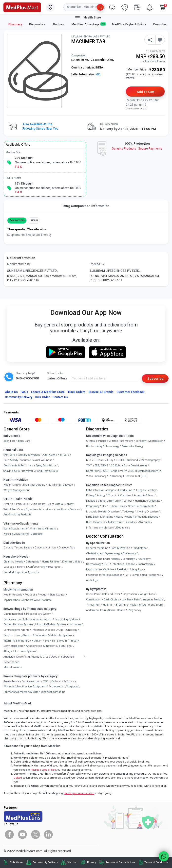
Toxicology (128, 512)
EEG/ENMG (101, 466)
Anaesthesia (11, 681)
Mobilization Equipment (32, 687)
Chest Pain (93, 594)
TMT (89, 466)
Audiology (92, 580)
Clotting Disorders (148, 512)
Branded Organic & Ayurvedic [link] (22, 572)
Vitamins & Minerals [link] (43, 529)
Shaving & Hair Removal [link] (18, 471)
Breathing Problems (128, 605)
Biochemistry (94, 446)
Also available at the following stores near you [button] (40, 126)
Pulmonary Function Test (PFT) (128, 476)
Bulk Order (42, 397)
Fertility (151, 490)
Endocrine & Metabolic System (53, 635)
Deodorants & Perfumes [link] (18, 466)
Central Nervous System (18, 624)
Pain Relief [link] (23, 504)
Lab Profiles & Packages (101, 490)
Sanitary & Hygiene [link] (29, 455)
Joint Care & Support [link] (60, 504)
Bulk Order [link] (16, 862)
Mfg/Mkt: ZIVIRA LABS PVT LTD (91, 37)
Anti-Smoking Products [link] (17, 515)
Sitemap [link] (72, 862)
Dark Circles (111, 600)
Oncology (72, 630)
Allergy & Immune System (20, 651)
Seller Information (85, 74)
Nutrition (37, 641)
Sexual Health (117, 610)
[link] (22, 7)
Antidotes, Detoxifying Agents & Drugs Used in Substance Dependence (39, 659)
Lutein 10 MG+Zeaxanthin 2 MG (93, 60)
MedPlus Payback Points (129, 24)
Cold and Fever (111, 594)
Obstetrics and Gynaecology (103, 553)
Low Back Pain (131, 600)
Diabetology (130, 553)
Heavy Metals (124, 517)
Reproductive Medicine (100, 570)
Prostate (155, 501)
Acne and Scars (153, 605)
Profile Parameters (122, 441)
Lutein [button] (34, 220)
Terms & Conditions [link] (156, 862)
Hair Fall (108, 605)
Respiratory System (66, 619)
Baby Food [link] (10, 441)
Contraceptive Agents (16, 630)
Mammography (150, 460)
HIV (104, 506)
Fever (151, 495)
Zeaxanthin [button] (17, 220)
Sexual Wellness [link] (42, 460)
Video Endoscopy (96, 476)
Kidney (90, 495)
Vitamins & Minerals (16, 641)
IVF (127, 575)
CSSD (46, 681)
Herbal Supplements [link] (16, 534)
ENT (106, 564)
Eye (47, 641)
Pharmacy (15, 24)
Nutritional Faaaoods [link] (60, 485)
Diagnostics (38, 24)
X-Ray (110, 460)
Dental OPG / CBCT (98, 471)
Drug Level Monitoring (100, 517)
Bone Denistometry (136, 466)
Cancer (128, 501)
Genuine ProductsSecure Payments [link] (137, 149)
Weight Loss (147, 594)
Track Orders (77, 392)
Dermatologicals (13, 646)
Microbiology (156, 441)
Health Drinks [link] (12, 485)
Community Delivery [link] (45, 862)
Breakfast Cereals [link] (34, 485)
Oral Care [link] (49, 455)
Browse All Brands (101, 392)
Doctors (59, 24)
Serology (141, 441)
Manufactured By (19, 264)
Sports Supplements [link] (16, 529)
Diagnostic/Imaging (53, 692)
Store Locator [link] (57, 595)
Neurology (143, 559)
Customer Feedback (130, 392)
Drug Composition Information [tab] (86, 206)
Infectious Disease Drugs (48, 630)
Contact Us (60, 397)
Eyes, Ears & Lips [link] (46, 466)
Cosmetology (145, 564)
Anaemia (140, 495)
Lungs (140, 490)
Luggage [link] (9, 567)
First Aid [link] (9, 504)
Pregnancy (93, 506)
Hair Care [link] (63, 455)
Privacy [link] (92, 862)
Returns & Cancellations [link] (121, 862)
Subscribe (155, 378)
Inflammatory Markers (100, 528)
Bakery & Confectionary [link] (31, 567)
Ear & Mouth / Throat (65, 641)
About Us (11, 392)
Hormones (75, 624)
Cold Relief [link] (39, 504)
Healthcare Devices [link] (68, 509)
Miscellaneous (13, 667)
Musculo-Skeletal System (51, 624)
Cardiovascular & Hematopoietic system (28, 619)
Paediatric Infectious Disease (104, 575)
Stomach (145, 522)
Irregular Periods (153, 600)
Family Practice (120, 548)
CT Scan (99, 460)
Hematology (112, 446)
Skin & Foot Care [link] (13, 509)
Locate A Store (48, 392)
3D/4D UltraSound (127, 460)
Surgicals (72, 687)
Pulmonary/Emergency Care (21, 692)
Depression (130, 594)
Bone (103, 501)
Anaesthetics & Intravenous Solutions (49, 646)
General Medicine (97, 548)
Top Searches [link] (12, 600)
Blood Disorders (96, 522)
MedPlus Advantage (89, 24)
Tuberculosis (117, 506)
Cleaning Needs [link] (13, 562)
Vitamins (126, 495)
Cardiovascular (31, 681)
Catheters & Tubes (63, 681)
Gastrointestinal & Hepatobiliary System (28, 614)
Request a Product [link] (36, 595)
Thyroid (113, 495)
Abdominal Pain (96, 610)
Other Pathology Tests (141, 506)
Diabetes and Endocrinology (103, 559)
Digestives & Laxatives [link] (39, 509)
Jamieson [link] (37, 534)
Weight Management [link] (17, 490)
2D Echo (116, 466)
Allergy (101, 495)
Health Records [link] (13, 595)
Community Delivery (19, 397)
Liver (131, 490)
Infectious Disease (147, 517)
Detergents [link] (32, 562)
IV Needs (9, 687)
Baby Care (24, 441)
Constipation (94, 600)
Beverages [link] (54, 567)
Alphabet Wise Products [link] (37, 600)
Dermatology (94, 564)
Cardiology (129, 559)
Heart (122, 490)
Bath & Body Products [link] (17, 460)
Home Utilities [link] (51, 562)
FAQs (24, 392)
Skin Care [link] (9, 455)
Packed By (97, 264)
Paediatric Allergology (130, 570)
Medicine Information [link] (18, 590)
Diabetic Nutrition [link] (45, 548)
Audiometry (120, 471)
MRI (89, 460)
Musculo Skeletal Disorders (103, 512)
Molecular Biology (133, 446)
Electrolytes (123, 528)
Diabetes (92, 501)
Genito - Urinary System (18, 635)
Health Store (88, 18)
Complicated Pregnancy (146, 575)
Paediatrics (140, 548)
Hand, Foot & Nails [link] (47, 471)
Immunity (115, 501)
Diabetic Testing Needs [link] (18, 548)
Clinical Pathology (97, 441)
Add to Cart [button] (145, 92)
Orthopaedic (56, 687)
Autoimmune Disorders (122, 522)
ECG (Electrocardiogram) (144, 471)
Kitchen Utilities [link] (72, 562)
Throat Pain (93, 605)
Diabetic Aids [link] (67, 548)
